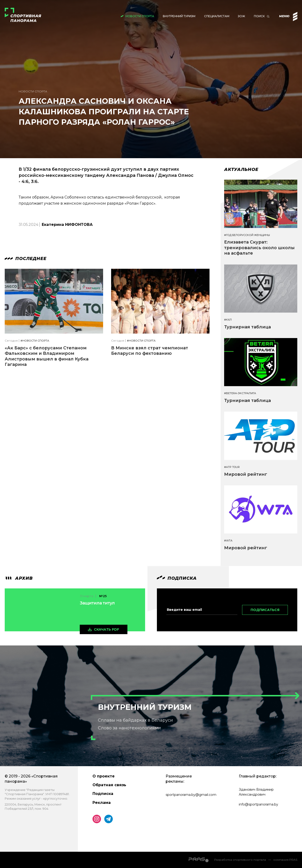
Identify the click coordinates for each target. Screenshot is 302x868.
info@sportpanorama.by (258, 804)
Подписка (103, 794)
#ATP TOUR (232, 467)
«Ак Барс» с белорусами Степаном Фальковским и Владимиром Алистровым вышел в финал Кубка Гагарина (47, 356)
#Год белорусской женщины (247, 235)
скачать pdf (107, 629)
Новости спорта (140, 16)
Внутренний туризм (179, 16)
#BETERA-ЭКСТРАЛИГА (240, 393)
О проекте (104, 776)
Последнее (26, 259)
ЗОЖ (241, 16)
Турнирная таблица (247, 327)
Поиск (259, 16)
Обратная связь (109, 785)
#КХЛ (228, 320)
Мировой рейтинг (246, 474)
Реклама (102, 803)
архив (19, 578)
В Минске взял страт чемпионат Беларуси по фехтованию (150, 351)
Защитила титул (97, 603)
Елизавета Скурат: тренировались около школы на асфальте (259, 248)
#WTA (228, 541)
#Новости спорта (35, 341)
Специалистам (217, 16)
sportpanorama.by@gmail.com (191, 795)
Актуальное (241, 169)
